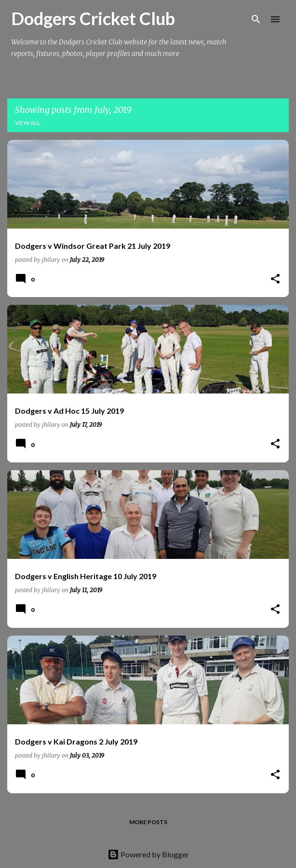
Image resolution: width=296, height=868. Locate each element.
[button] (275, 279)
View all (27, 123)
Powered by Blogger (148, 854)
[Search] (256, 19)
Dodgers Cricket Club (93, 18)
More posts (148, 822)
